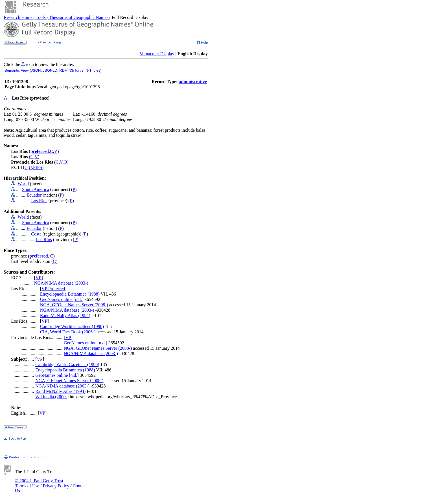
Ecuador (34, 195)
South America (36, 189)
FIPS (38, 167)
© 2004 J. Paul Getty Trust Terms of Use (39, 483)
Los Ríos (39, 201)
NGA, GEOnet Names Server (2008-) (74, 305)
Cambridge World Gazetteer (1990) (72, 326)
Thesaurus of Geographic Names (79, 17)
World (23, 184)
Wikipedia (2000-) (52, 397)
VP (38, 278)
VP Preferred (53, 289)
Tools (41, 17)
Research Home (19, 17)
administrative (193, 82)
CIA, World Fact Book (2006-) (68, 332)
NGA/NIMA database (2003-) (61, 283)
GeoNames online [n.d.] (62, 299)
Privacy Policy (56, 486)
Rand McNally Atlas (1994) (65, 315)
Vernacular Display (157, 54)
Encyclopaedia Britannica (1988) (70, 294)
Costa (36, 234)
